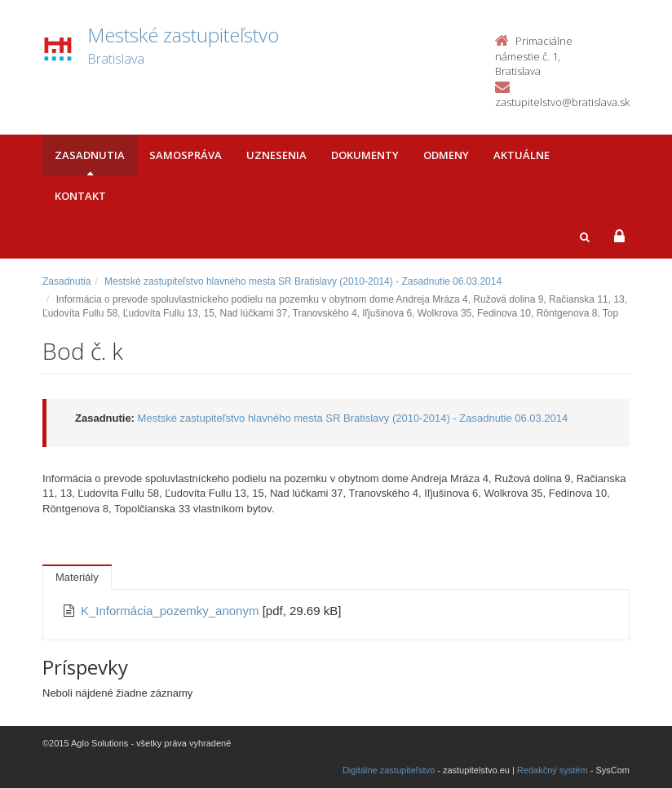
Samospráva (186, 155)
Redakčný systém (553, 770)
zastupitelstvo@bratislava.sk (562, 102)
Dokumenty (365, 155)
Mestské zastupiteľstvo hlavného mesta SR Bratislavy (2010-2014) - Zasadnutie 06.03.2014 (303, 281)
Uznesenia (276, 155)
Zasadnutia (90, 155)
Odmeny (446, 155)
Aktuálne (522, 155)
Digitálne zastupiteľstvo (389, 770)
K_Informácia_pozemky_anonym (172, 611)
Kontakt (80, 196)
